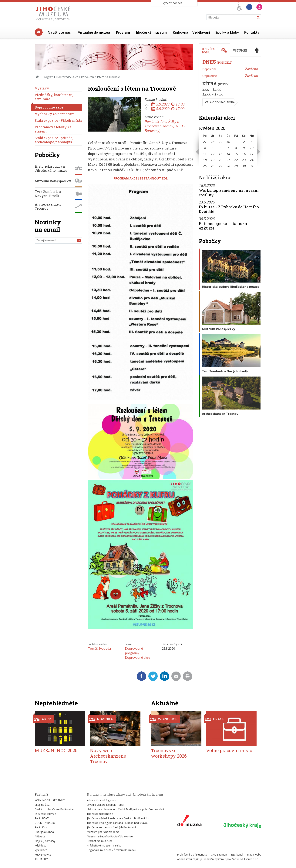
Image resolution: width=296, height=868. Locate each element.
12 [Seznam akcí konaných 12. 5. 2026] (213, 154)
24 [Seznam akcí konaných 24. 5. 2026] (252, 160)
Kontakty (252, 32)
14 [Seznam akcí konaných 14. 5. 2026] (228, 154)
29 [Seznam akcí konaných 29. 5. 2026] (236, 166)
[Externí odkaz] (189, 821)
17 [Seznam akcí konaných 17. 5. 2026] (252, 154)
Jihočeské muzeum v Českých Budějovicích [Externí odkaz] (113, 827)
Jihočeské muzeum (151, 32)
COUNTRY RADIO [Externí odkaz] (45, 823)
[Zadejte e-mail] (59, 240)
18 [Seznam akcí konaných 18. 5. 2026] (205, 160)
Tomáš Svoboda (99, 648)
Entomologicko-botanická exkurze (223, 226)
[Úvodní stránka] (54, 22)
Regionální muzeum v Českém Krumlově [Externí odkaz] (111, 850)
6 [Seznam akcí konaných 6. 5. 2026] (220, 148)
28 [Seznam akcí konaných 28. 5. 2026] (228, 166)
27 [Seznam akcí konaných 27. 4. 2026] (205, 142)
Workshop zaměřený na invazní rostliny (229, 193)
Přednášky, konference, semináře (54, 97)
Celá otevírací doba (220, 102)
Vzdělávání (201, 32)
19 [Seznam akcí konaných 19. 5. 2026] (213, 160)
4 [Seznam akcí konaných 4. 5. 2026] (205, 148)
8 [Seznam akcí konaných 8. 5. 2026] (236, 148)
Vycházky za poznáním (55, 114)
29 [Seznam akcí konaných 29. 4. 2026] (220, 142)
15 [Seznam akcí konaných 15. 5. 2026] (236, 154)
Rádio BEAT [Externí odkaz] (42, 818)
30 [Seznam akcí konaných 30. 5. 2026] (244, 166)
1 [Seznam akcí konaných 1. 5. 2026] (236, 142)
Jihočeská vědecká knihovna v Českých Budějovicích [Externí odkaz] (118, 818)
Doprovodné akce (67, 77)
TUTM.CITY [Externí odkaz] (41, 859)
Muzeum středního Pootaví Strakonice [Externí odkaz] (110, 836)
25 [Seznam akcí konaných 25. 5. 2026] (205, 166)
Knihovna (180, 32)
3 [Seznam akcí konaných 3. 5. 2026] (252, 142)
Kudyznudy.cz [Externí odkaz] (43, 855)
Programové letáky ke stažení (53, 129)
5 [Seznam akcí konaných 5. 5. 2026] (213, 148)
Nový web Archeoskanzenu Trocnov (108, 756)
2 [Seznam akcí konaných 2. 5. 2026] (244, 142)
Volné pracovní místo (229, 750)
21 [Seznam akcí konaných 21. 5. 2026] (228, 160)
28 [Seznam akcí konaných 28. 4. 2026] (213, 142)
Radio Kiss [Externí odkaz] (41, 827)
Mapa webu (254, 855)
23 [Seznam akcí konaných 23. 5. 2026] (244, 160)
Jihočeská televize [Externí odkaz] (45, 814)
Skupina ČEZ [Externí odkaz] (42, 805)
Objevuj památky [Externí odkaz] (45, 841)
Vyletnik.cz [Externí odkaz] (41, 850)
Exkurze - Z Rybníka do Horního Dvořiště (229, 209)
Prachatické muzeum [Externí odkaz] (99, 841)
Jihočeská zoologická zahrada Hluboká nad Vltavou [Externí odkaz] (118, 823)
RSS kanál (237, 855)
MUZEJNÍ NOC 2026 (56, 750)
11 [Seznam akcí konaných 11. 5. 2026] (205, 154)
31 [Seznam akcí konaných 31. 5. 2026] (252, 166)
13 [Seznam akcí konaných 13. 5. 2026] (220, 154)
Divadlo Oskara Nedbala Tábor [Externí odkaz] (106, 805)
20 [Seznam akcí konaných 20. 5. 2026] (220, 160)
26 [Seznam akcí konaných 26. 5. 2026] (213, 166)
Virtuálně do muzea (94, 32)
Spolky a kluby (227, 32)
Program (123, 32)
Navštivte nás (59, 32)
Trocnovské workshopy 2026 (169, 753)
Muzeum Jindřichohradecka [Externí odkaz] (103, 832)
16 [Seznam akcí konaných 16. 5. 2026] (244, 154)
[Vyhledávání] (234, 17)
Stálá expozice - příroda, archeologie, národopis (54, 140)
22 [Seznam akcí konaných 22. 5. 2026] (236, 160)
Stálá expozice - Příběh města (58, 121)
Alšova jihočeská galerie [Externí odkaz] (102, 800)
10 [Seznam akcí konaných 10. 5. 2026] (252, 148)
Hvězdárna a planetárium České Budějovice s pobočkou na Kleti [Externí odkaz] (125, 809)
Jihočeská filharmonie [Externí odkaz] (100, 814)
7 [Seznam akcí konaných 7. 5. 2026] (228, 148)
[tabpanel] (230, 83)
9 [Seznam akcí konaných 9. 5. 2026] (244, 148)
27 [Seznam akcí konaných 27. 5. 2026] (220, 166)
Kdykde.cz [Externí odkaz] (41, 845)
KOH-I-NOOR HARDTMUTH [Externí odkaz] (51, 800)
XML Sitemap (219, 855)
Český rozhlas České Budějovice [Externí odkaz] (54, 809)
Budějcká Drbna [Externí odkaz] (44, 832)
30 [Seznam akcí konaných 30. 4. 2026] (228, 142)
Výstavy (42, 88)
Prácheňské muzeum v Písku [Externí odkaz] (104, 845)
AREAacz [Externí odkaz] (40, 836)
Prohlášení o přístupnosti (192, 855)
